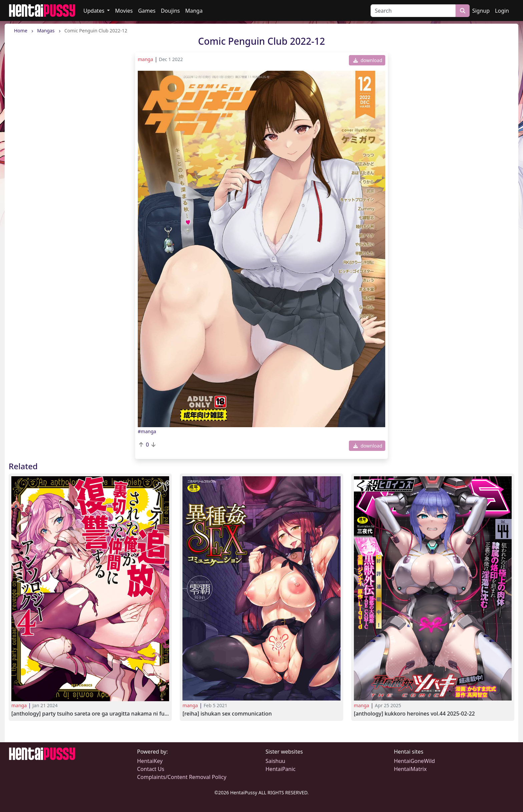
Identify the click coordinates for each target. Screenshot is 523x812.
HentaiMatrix (410, 769)
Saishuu (275, 761)
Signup (481, 11)
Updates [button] (95, 11)
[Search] (413, 11)
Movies (124, 11)
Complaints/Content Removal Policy (182, 777)
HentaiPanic (281, 769)
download (368, 60)
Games (147, 11)
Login (502, 11)
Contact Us (151, 769)
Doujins (170, 11)
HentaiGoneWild (414, 761)
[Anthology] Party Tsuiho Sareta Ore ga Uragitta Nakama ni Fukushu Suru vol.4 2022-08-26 (90, 714)
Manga (194, 11)
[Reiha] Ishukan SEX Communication (227, 714)
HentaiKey (150, 761)
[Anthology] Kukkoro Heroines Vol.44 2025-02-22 (414, 714)
